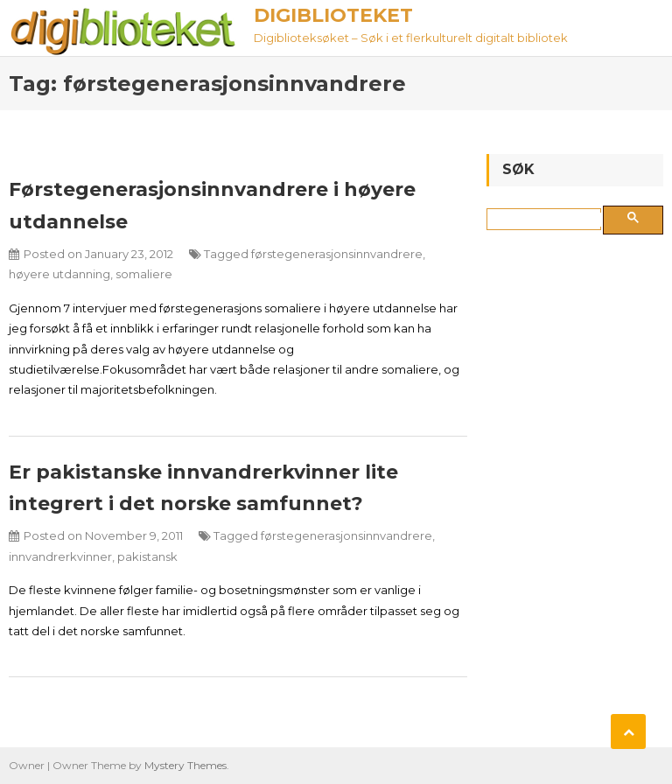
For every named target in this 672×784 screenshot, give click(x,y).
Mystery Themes (185, 765)
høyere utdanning (59, 274)
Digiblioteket (333, 15)
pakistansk (147, 556)
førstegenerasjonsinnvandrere (337, 254)
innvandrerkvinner (60, 556)
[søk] (547, 220)
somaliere (144, 274)
